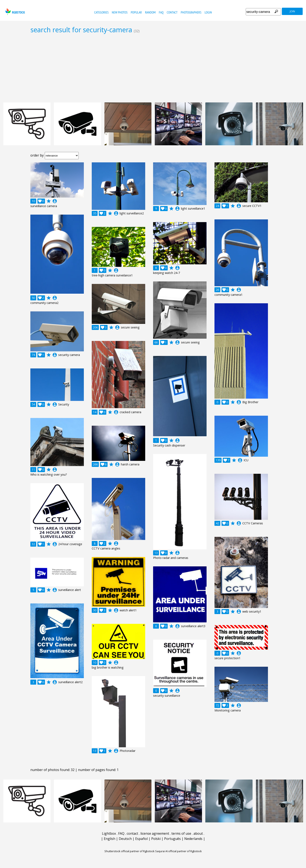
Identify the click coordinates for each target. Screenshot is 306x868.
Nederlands (193, 839)
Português (172, 839)
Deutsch (125, 839)
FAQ (161, 12)
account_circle (55, 201)
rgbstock (15, 12)
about (198, 833)
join (292, 11)
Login (208, 12)
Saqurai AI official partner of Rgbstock (178, 851)
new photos (120, 12)
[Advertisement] (153, 68)
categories (101, 12)
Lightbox (109, 833)
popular (136, 12)
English (110, 839)
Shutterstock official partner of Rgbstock (129, 851)
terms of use (181, 833)
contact (172, 12)
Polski (156, 839)
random (150, 12)
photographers (191, 12)
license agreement (155, 833)
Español (141, 839)
